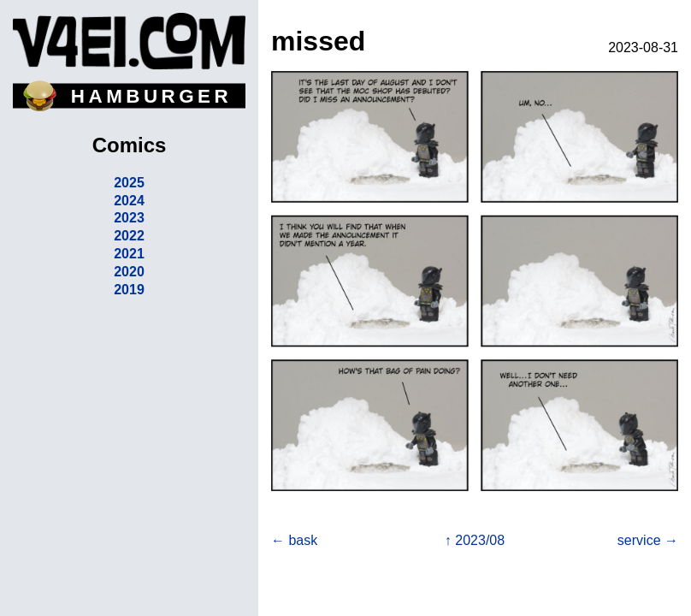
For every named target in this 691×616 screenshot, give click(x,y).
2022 (129, 236)
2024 (129, 201)
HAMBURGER (151, 96)
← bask (294, 540)
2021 (129, 254)
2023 (129, 218)
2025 (129, 183)
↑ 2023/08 (475, 540)
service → (648, 540)
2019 (129, 290)
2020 (129, 272)
